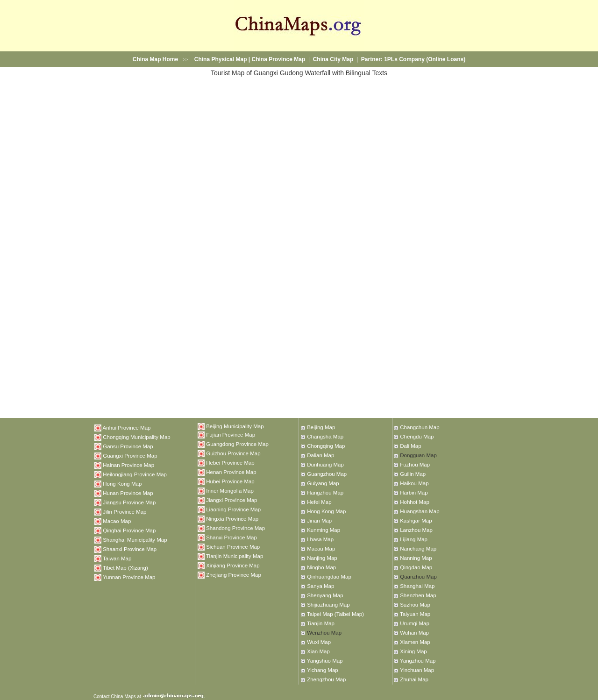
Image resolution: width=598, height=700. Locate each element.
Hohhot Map (415, 502)
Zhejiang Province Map (234, 574)
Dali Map (410, 446)
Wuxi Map (319, 642)
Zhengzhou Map (326, 679)
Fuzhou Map (415, 465)
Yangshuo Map (325, 661)
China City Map (333, 59)
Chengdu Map (417, 437)
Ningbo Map (321, 567)
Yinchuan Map (417, 670)
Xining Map (413, 651)
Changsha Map (325, 437)
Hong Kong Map (122, 483)
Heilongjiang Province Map (135, 474)
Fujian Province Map (231, 434)
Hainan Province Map (128, 465)
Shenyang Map (325, 595)
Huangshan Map (420, 511)
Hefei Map (319, 502)
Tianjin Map (321, 623)
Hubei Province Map (230, 481)
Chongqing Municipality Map (136, 437)
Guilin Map (413, 474)
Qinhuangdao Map (329, 577)
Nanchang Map (418, 549)
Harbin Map (414, 493)
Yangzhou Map (418, 661)
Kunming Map (324, 530)
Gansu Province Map (128, 446)
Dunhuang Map (325, 465)
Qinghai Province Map (129, 530)
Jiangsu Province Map (129, 502)
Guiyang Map (323, 483)
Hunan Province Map (128, 493)
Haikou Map (414, 483)
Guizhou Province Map (233, 453)
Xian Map (318, 651)
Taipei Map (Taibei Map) (335, 614)
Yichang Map (323, 670)
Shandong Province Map (235, 528)
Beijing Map (321, 427)
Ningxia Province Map (232, 518)
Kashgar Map (416, 521)
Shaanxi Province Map (130, 549)
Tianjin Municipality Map (235, 556)
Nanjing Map (322, 558)
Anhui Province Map (127, 427)
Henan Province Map (231, 472)
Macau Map (321, 549)
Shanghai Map (417, 586)
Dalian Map (320, 455)
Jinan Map (319, 521)
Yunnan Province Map (129, 577)
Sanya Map (320, 586)
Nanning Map (416, 558)
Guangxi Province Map (130, 455)
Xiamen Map (415, 642)
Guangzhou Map (327, 474)
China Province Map (279, 59)
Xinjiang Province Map (233, 565)
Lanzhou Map (416, 530)
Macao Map (117, 521)
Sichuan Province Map (233, 546)
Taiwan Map (117, 558)
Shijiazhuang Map (328, 605)
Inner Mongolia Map (230, 490)
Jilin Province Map (125, 511)
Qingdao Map (416, 567)
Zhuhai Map (414, 679)
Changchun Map (420, 427)
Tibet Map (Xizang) (125, 567)
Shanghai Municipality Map (135, 539)
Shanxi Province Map (231, 537)
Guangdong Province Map (237, 444)
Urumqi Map (415, 623)
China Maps (123, 696)
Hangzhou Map (325, 493)
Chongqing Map (326, 446)
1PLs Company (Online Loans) (425, 59)
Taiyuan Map (415, 614)
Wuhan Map (414, 633)
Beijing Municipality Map (235, 426)
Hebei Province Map (230, 462)
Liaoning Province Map (233, 509)
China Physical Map (221, 59)
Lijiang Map (414, 539)
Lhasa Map (320, 539)
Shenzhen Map (418, 595)
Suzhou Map (415, 605)
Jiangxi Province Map (231, 500)
